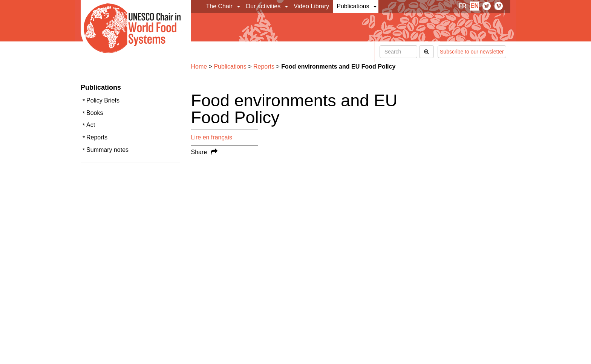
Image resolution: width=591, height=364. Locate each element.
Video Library (311, 6)
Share (199, 152)
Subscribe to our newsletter (472, 52)
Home (199, 67)
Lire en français (212, 137)
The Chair (219, 6)
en (475, 6)
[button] (239, 6)
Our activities (263, 6)
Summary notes (107, 150)
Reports (97, 137)
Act (91, 125)
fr (462, 6)
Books (95, 113)
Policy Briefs (103, 100)
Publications (353, 6)
